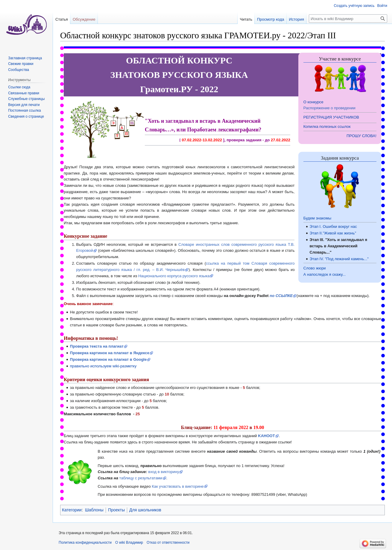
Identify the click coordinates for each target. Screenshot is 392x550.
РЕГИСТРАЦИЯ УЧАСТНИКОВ (331, 117)
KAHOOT (266, 436)
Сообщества (19, 70)
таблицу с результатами (141, 478)
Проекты (116, 510)
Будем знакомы (317, 218)
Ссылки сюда (19, 87)
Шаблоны (94, 510)
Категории (72, 510)
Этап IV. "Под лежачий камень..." (339, 259)
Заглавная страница (25, 58)
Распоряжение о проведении (329, 108)
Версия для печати (24, 105)
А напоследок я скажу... (325, 274)
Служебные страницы (26, 99)
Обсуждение (84, 19)
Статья (62, 19)
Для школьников (145, 510)
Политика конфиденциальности (85, 543)
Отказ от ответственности (168, 543)
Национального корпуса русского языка (174, 276)
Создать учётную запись (354, 6)
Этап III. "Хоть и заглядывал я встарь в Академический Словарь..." (339, 246)
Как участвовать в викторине (178, 486)
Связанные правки (24, 93)
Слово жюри (315, 268)
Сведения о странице (26, 116)
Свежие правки (21, 64)
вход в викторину (164, 472)
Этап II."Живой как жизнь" (333, 233)
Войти (382, 6)
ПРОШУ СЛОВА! (361, 136)
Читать (246, 19)
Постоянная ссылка (24, 110)
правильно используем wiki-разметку (103, 366)
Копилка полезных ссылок (327, 126)
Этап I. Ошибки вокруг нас (333, 226)
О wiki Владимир (129, 543)
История (297, 19)
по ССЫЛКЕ (281, 296)
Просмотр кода (271, 19)
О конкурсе (313, 102)
